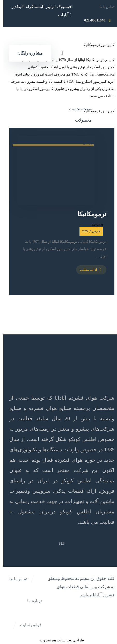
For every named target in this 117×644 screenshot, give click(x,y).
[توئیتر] (47, 7)
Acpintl (94, 225)
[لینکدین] (14, 7)
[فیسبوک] (62, 7)
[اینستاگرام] (32, 7)
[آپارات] (62, 15)
